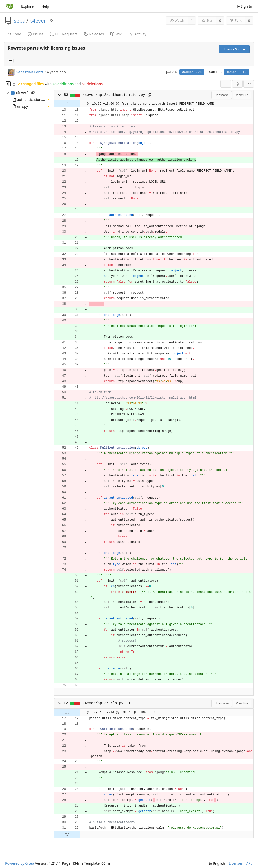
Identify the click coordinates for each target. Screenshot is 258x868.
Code (14, 34)
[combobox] (226, 84)
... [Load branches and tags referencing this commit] (11, 60)
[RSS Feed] (52, 21)
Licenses (236, 863)
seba (20, 21)
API (249, 863)
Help (45, 6)
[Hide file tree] (8, 84)
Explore (27, 6)
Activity (138, 34)
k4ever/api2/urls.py (103, 703)
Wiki (117, 34)
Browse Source (234, 49)
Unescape (222, 95)
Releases (94, 34)
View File (242, 95)
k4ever (38, 21)
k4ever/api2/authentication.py (114, 95)
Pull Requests (64, 34)
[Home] (10, 6)
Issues (36, 34)
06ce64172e (192, 72)
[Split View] (237, 84)
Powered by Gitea (20, 863)
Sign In (244, 6)
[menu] (249, 84)
